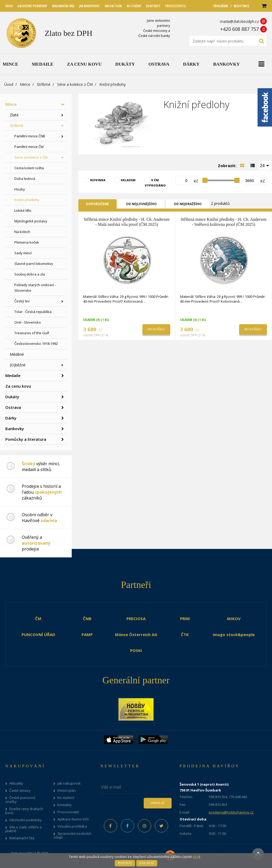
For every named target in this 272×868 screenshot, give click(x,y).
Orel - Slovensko (28, 322)
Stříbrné (44, 84)
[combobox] (265, 165)
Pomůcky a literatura (26, 439)
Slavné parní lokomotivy (34, 264)
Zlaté (14, 115)
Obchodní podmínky (25, 820)
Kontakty (65, 805)
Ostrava (13, 407)
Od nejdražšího (188, 204)
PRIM (185, 619)
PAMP (87, 634)
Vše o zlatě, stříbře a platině (24, 829)
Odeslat (158, 803)
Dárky (11, 418)
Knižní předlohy (27, 200)
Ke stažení (66, 798)
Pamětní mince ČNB (30, 136)
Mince (25, 84)
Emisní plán (67, 791)
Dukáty (12, 397)
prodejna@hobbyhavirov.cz (231, 812)
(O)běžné (18, 365)
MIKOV (234, 619)
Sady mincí (23, 253)
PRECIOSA (136, 619)
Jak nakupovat (69, 783)
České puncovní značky (20, 800)
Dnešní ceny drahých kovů (24, 811)
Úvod (9, 84)
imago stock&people (234, 634)
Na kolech (22, 232)
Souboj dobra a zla (30, 274)
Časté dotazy (20, 791)
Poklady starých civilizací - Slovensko (35, 288)
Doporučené (97, 204)
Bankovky (15, 429)
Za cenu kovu (18, 386)
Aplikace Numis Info (73, 819)
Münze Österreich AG (136, 634)
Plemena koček (27, 242)
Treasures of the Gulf (32, 333)
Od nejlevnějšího (141, 204)
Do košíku (156, 329)
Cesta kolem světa (29, 168)
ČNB (87, 619)
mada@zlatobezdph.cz (239, 21)
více (196, 857)
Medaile (13, 375)
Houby (20, 189)
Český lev (22, 301)
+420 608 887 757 (239, 29)
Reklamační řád (22, 838)
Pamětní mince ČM (29, 147)
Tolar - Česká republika (33, 312)
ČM (38, 619)
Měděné (17, 354)
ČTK (185, 634)
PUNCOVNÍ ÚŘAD (38, 634)
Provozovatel (68, 812)
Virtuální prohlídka (72, 826)
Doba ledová (25, 179)
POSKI (136, 650)
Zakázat (147, 863)
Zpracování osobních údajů (72, 836)
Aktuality (16, 783)
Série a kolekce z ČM (75, 84)
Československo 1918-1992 (36, 344)
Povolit (125, 863)
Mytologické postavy (31, 221)
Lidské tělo (23, 210)
